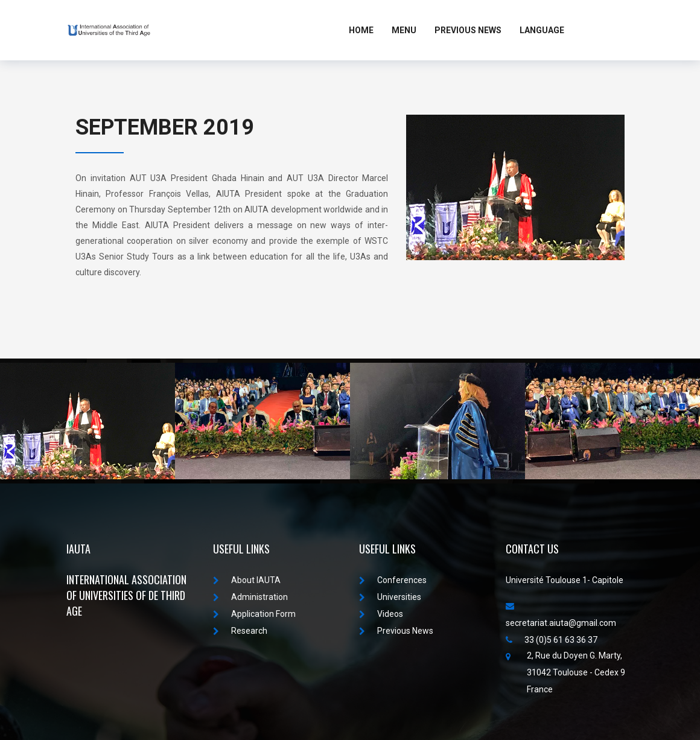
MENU (404, 30)
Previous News (468, 30)
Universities (390, 597)
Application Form (254, 614)
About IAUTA (247, 580)
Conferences (393, 580)
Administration (250, 597)
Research (240, 631)
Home (361, 30)
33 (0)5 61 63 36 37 (552, 640)
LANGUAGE (542, 30)
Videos (381, 614)
